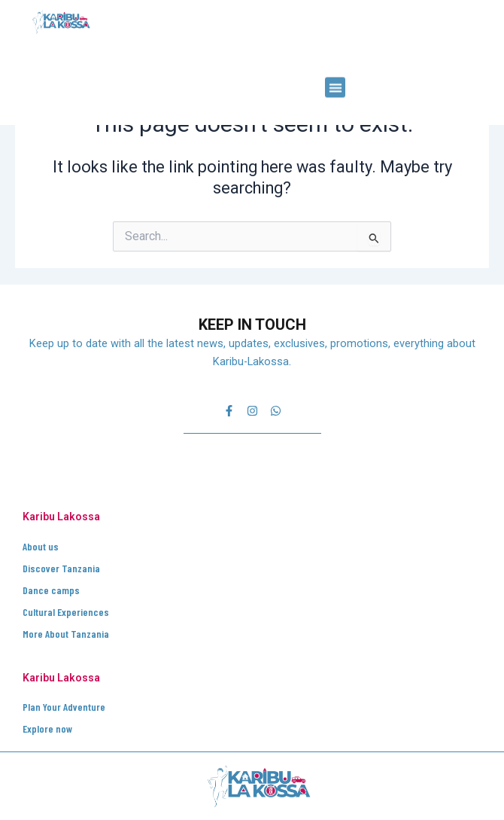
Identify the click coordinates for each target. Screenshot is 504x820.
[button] (335, 66)
